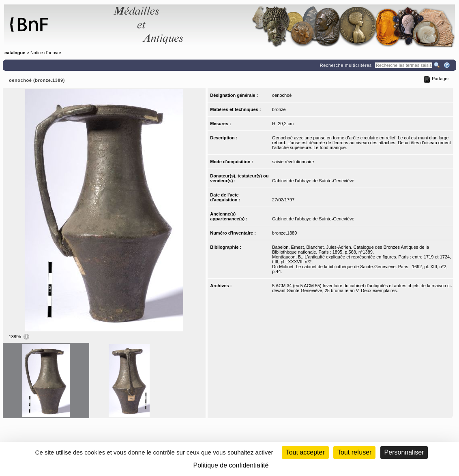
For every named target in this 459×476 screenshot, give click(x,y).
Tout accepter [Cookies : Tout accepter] (305, 452)
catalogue (15, 53)
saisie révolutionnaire (293, 162)
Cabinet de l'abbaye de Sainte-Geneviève (313, 181)
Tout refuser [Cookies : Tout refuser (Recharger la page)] (354, 452)
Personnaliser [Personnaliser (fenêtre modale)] (404, 452)
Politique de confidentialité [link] (231, 465)
